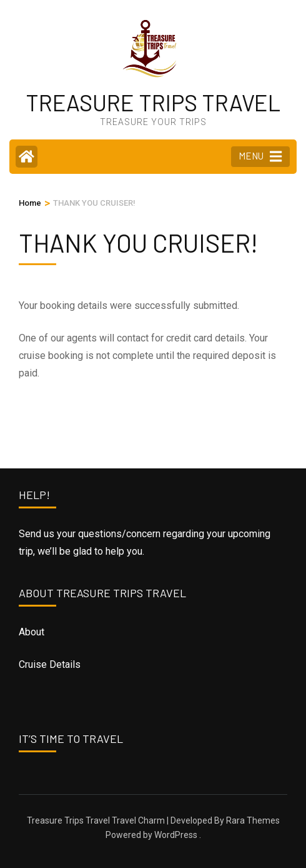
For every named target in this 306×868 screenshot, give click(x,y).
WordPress (176, 835)
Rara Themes (253, 820)
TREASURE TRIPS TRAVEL (153, 102)
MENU (260, 156)
